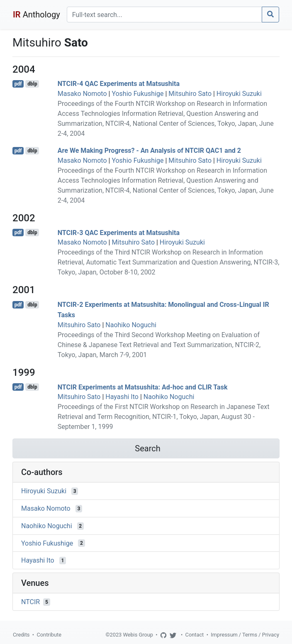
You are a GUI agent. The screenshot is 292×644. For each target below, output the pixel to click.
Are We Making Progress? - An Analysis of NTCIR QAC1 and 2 (149, 151)
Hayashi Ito (122, 397)
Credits (21, 635)
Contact (195, 635)
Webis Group (138, 635)
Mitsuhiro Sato (190, 94)
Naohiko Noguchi (131, 325)
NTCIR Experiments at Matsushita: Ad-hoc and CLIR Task (143, 387)
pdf (18, 84)
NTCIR (30, 602)
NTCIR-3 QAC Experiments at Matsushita (119, 232)
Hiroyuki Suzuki (239, 94)
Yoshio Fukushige (137, 94)
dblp (32, 84)
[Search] (164, 15)
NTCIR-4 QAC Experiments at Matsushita (119, 84)
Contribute (49, 635)
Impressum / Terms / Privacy (245, 635)
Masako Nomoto (82, 94)
